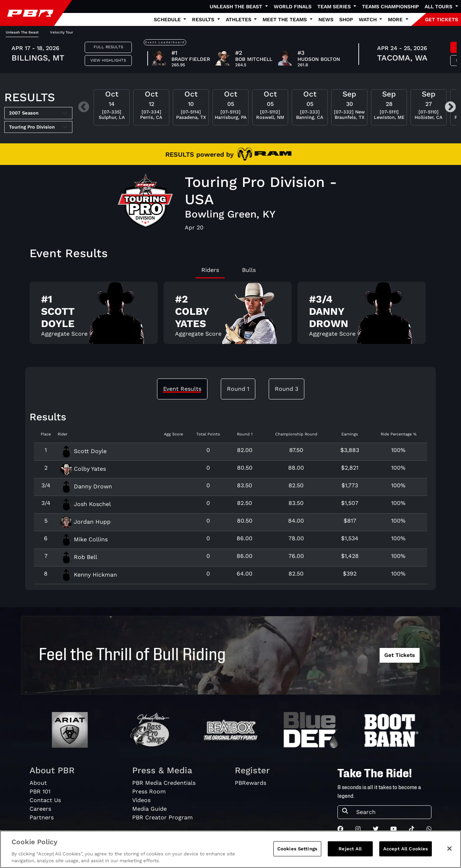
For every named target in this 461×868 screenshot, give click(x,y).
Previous (84, 108)
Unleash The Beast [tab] (22, 32)
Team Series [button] (335, 6)
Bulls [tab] (249, 270)
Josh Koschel (86, 504)
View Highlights (108, 60)
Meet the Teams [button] (285, 19)
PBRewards (250, 783)
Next (450, 108)
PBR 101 (40, 791)
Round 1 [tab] (238, 389)
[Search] (391, 812)
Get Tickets (400, 655)
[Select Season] (38, 113)
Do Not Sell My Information (316, 849)
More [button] (396, 19)
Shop (346, 19)
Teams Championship (390, 6)
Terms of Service (425, 849)
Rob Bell (79, 557)
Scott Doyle (84, 451)
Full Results (108, 47)
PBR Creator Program (162, 817)
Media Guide (149, 809)
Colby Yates (83, 469)
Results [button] (204, 19)
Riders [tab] (210, 270)
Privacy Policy (376, 849)
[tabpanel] (230, 316)
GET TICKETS (442, 19)
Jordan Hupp (86, 522)
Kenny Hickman (89, 575)
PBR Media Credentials (164, 783)
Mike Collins (84, 539)
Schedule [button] (168, 19)
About (38, 783)
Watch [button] (368, 19)
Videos (141, 800)
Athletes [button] (239, 19)
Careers (40, 809)
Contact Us (45, 800)
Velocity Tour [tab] (62, 32)
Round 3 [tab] (287, 389)
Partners (42, 817)
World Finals (293, 6)
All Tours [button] (439, 6)
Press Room (149, 791)
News (326, 19)
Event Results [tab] (182, 389)
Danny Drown (86, 486)
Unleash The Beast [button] (237, 6)
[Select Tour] (38, 127)
